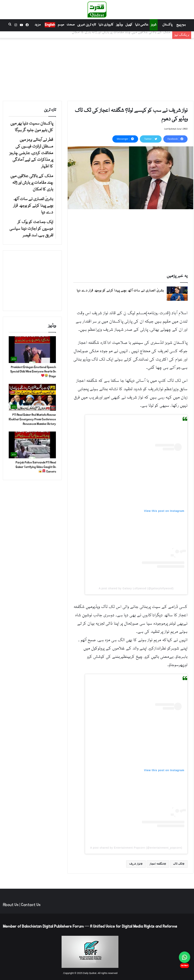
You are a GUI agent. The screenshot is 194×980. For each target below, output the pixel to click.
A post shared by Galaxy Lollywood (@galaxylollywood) (136, 588)
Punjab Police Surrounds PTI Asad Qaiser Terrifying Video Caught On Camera (36, 467)
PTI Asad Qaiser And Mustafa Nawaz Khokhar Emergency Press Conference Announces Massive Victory (32, 419)
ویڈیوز (119, 25)
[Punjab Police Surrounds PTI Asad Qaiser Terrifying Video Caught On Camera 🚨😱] (32, 445)
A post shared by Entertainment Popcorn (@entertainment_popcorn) (136, 848)
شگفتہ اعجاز (157, 864)
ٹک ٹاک (178, 864)
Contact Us (31, 905)
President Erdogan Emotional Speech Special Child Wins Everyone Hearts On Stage (33, 372)
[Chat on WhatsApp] (185, 957)
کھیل (129, 25)
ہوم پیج (181, 25)
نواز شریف (135, 864)
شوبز (154, 25)
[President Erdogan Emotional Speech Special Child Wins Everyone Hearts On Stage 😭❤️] (32, 350)
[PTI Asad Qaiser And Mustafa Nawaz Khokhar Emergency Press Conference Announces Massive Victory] (32, 397)
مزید (38, 25)
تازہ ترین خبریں (87, 25)
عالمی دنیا (142, 25)
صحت (71, 25)
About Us (11, 905)
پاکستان (167, 25)
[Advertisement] (97, 69)
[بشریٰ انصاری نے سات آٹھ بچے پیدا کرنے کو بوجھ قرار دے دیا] (177, 294)
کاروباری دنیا (106, 25)
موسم (61, 25)
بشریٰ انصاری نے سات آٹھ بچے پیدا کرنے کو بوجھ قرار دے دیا (120, 291)
